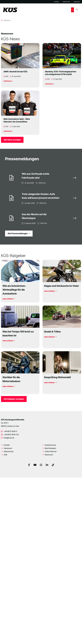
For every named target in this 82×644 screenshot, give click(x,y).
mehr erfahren (9, 299)
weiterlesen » (8, 81)
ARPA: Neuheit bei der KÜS (15, 72)
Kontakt (56, 2)
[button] (72, 10)
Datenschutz (66, 2)
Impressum (77, 2)
